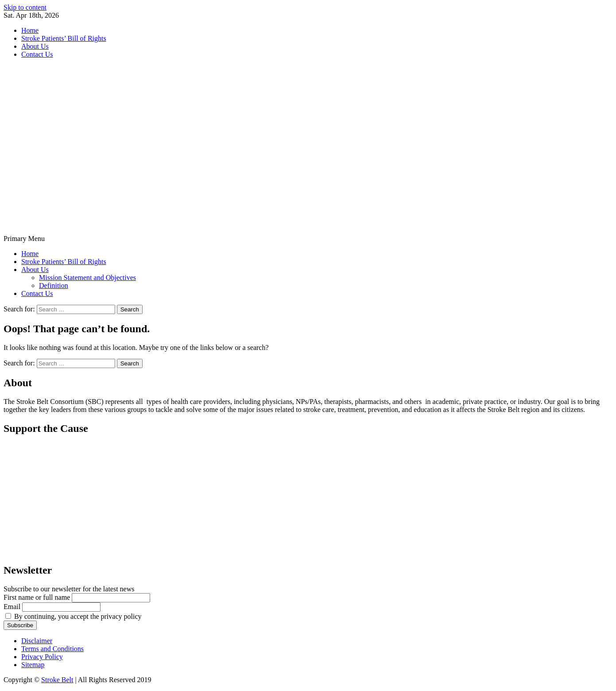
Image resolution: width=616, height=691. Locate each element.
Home (30, 30)
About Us (35, 46)
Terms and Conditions (52, 649)
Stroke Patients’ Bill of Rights (64, 38)
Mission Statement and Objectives (87, 278)
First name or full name (37, 597)
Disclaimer (37, 641)
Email (12, 607)
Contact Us (37, 54)
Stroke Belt (57, 680)
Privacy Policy (42, 657)
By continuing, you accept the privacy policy (73, 616)
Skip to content (25, 7)
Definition (54, 285)
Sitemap (33, 665)
